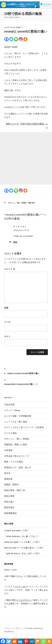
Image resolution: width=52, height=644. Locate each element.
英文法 (7, 473)
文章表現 (8, 450)
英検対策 (8, 479)
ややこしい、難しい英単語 (17, 203)
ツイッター (22, 586)
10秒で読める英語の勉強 (23, 14)
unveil (15, 47)
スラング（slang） (13, 410)
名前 (6, 308)
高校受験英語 (10, 513)
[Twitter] (11, 39)
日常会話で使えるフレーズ (17, 456)
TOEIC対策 (9, 405)
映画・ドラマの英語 (14, 462)
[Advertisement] (26, 158)
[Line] (16, 39)
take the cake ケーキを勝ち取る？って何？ (24, 548)
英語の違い (32, 203)
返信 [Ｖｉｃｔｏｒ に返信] (15, 242)
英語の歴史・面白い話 (15, 490)
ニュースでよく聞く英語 (16, 422)
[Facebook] (7, 39)
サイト (7, 336)
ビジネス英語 (10, 433)
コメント (10, 269)
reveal (7, 47)
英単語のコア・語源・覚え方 (18, 467)
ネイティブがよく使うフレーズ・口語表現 (24, 427)
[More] (25, 39)
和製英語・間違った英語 (16, 445)
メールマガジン (24, 600)
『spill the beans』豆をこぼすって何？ (22, 553)
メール (7, 322)
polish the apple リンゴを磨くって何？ (22, 542)
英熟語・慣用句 (11, 485)
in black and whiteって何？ (17, 531)
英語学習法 (9, 507)
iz (22, 27)
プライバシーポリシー (14, 628)
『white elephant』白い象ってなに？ (21, 536)
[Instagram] (21, 39)
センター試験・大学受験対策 (18, 416)
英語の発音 (9, 496)
